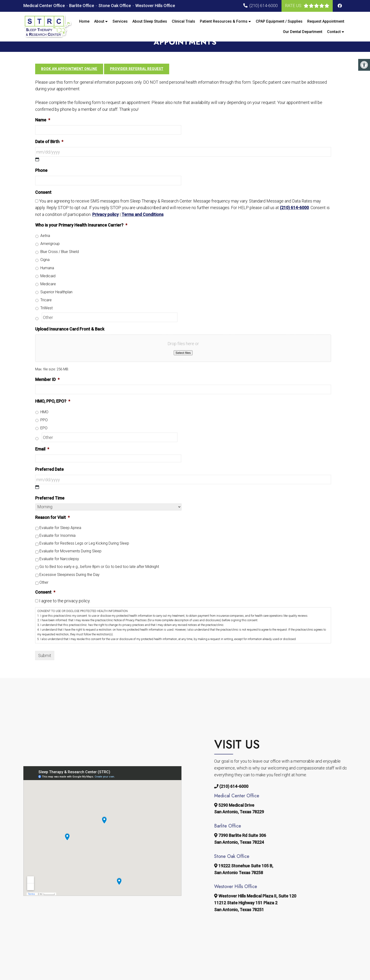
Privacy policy (105, 224)
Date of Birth (49, 151)
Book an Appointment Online (69, 79)
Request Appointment (326, 21)
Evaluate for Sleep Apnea (60, 537)
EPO (44, 437)
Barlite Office (82, 6)
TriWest (46, 317)
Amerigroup (50, 253)
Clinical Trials (183, 21)
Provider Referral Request (137, 79)
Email (42, 459)
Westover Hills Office (155, 6)
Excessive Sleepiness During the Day (69, 584)
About (99, 21)
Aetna (45, 245)
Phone (41, 180)
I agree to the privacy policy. (65, 610)
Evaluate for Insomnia (57, 545)
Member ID (47, 389)
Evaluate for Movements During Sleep (70, 561)
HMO (44, 421)
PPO (44, 429)
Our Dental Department (303, 32)
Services (120, 21)
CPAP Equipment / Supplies (279, 21)
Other (44, 592)
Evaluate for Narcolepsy (59, 569)
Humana (47, 277)
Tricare (46, 309)
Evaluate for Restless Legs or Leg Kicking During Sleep (84, 553)
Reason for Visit (52, 527)
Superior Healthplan (56, 301)
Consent (43, 202)
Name (43, 129)
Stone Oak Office (115, 6)
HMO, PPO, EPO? (53, 411)
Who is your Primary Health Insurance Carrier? (81, 235)
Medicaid (48, 285)
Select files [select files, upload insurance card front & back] (183, 362)
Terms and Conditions (143, 224)
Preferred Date (49, 479)
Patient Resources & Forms (224, 21)
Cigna (45, 269)
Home (84, 21)
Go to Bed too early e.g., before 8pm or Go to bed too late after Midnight (99, 576)
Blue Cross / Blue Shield (60, 261)
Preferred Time (50, 507)
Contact (334, 32)
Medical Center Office (45, 6)
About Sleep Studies (150, 21)
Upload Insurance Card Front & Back (70, 339)
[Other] (110, 327)
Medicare (48, 293)
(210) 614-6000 (264, 6)
